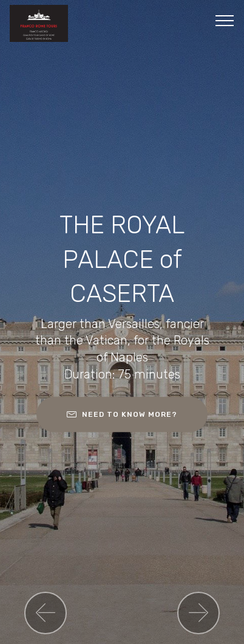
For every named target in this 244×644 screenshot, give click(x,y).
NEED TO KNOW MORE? (122, 414)
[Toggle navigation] (225, 20)
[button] (46, 613)
